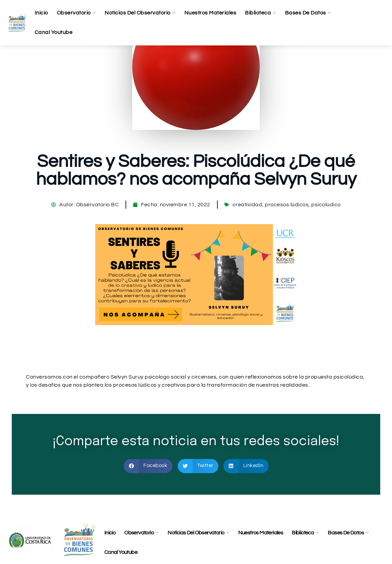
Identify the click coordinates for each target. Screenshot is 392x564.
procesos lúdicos (287, 205)
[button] (148, 466)
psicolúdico (326, 205)
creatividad (247, 205)
